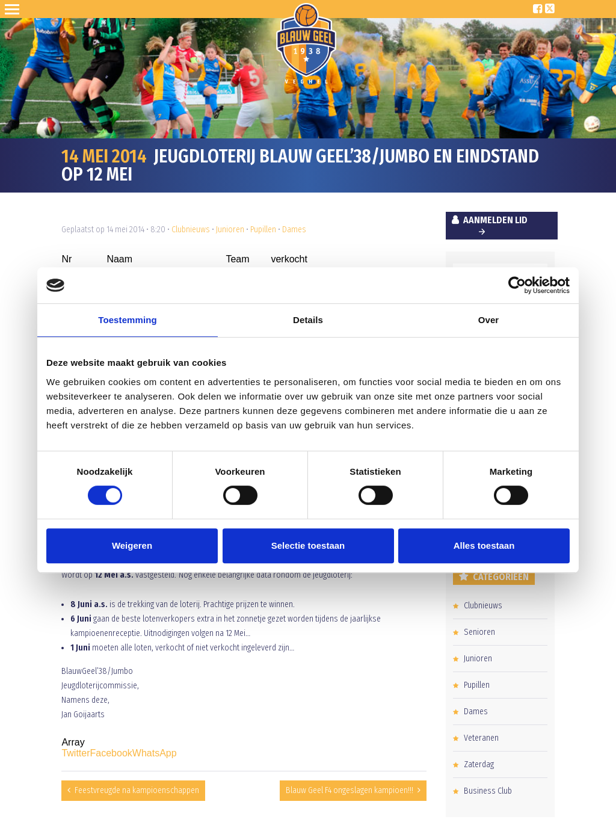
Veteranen (481, 738)
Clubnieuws (191, 230)
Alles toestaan (484, 545)
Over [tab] (489, 320)
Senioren (479, 632)
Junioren (230, 230)
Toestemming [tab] (128, 320)
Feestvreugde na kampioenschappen (137, 790)
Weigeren (132, 545)
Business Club (488, 791)
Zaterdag (479, 764)
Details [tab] (308, 320)
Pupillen (263, 230)
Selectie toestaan (308, 545)
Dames (294, 230)
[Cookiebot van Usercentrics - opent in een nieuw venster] (517, 285)
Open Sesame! (14, 9)
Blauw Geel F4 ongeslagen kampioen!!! (350, 790)
